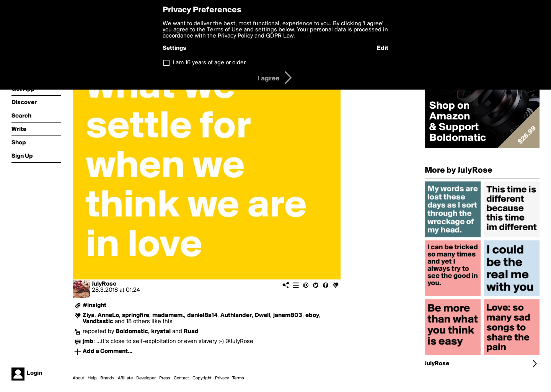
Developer (146, 378)
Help (92, 378)
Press (165, 378)
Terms (238, 378)
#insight (95, 305)
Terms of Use (225, 30)
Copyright (202, 378)
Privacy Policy (235, 36)
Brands (107, 378)
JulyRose (104, 284)
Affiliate (125, 378)
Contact (181, 378)
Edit (383, 48)
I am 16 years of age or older (209, 63)
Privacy (222, 378)
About (78, 378)
